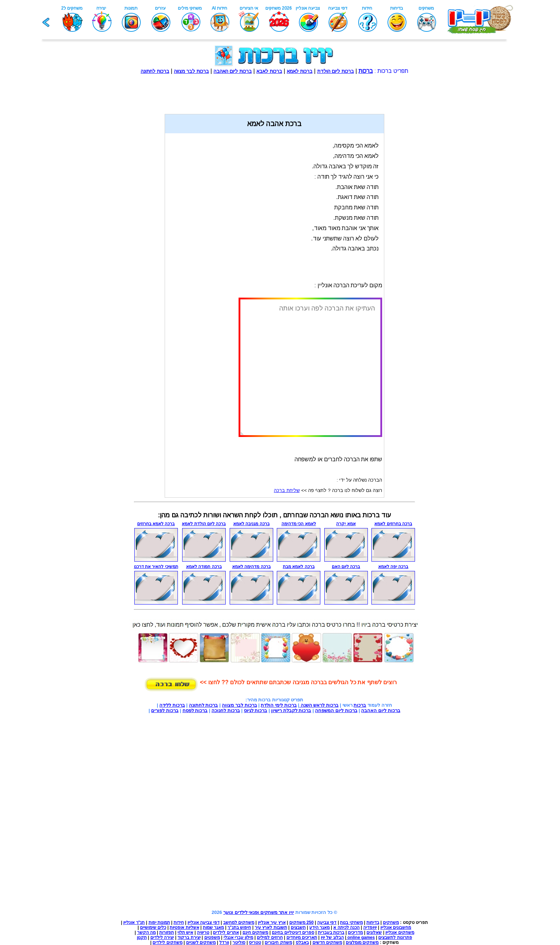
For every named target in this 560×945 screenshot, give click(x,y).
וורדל (224, 942)
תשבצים (298, 927)
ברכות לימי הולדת (279, 705)
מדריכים (355, 932)
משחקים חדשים (327, 942)
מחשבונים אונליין (396, 927)
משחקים (391, 922)
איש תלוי (185, 932)
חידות (179, 922)
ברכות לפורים (165, 710)
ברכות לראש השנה (319, 705)
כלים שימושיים (153, 927)
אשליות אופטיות (184, 927)
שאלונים (374, 932)
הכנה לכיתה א (346, 927)
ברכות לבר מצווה (239, 705)
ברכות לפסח (195, 710)
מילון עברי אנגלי (239, 937)
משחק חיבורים (278, 942)
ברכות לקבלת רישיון (291, 710)
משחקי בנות (351, 922)
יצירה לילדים (162, 937)
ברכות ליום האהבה (381, 710)
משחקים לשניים (201, 942)
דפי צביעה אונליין (204, 922)
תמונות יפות (159, 922)
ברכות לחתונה (204, 705)
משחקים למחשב (239, 922)
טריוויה (203, 932)
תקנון (142, 937)
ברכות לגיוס (256, 710)
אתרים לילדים (226, 932)
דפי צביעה (327, 922)
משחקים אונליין (400, 932)
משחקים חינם (255, 932)
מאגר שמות (213, 927)
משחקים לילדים (167, 942)
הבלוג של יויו (332, 937)
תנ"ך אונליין (134, 922)
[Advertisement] (274, 90)
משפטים (212, 937)
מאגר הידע (319, 927)
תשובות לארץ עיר (271, 927)
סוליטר (239, 942)
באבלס (302, 942)
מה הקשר (146, 932)
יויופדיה (370, 927)
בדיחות (373, 922)
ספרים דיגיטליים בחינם (293, 932)
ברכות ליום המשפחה (336, 710)
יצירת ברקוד (189, 937)
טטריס (255, 942)
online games (360, 937)
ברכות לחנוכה (226, 710)
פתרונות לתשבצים (395, 937)
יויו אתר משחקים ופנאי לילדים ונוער (259, 912)
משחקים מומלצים (362, 942)
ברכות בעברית (331, 932)
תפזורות (167, 932)
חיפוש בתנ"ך (239, 927)
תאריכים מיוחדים (302, 937)
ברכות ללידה (172, 705)
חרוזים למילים (270, 937)
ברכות (360, 705)
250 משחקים (301, 922)
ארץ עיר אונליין (272, 922)
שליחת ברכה (287, 490)
